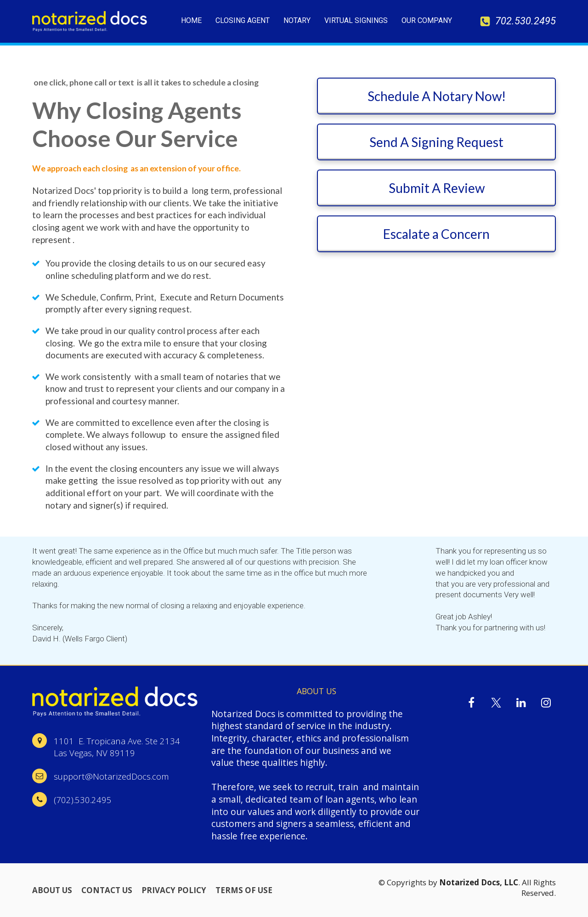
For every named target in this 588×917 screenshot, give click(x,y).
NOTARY (297, 20)
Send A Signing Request (436, 142)
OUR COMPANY (427, 20)
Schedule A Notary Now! (437, 96)
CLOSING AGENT (243, 20)
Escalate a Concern (436, 234)
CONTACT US (107, 890)
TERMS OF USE (244, 890)
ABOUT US (52, 890)
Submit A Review (437, 188)
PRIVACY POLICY (174, 890)
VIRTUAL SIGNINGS (356, 20)
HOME (191, 20)
